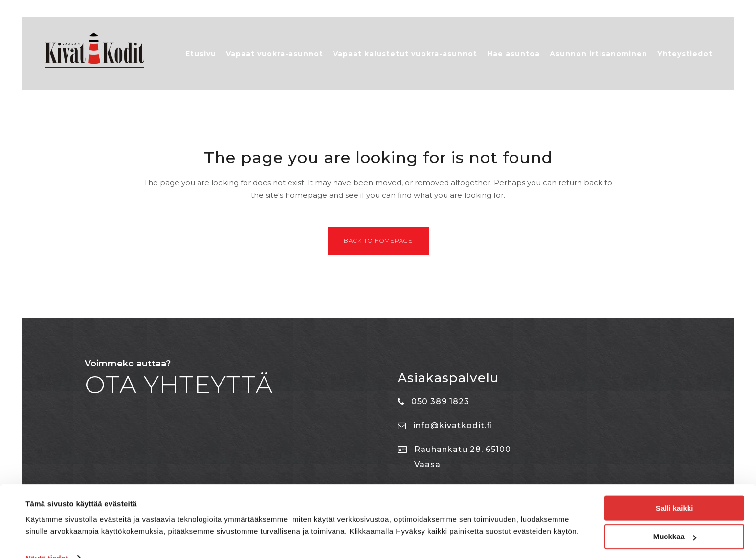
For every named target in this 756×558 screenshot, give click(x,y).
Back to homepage (378, 245)
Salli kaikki (675, 489)
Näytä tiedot (47, 539)
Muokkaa (675, 517)
